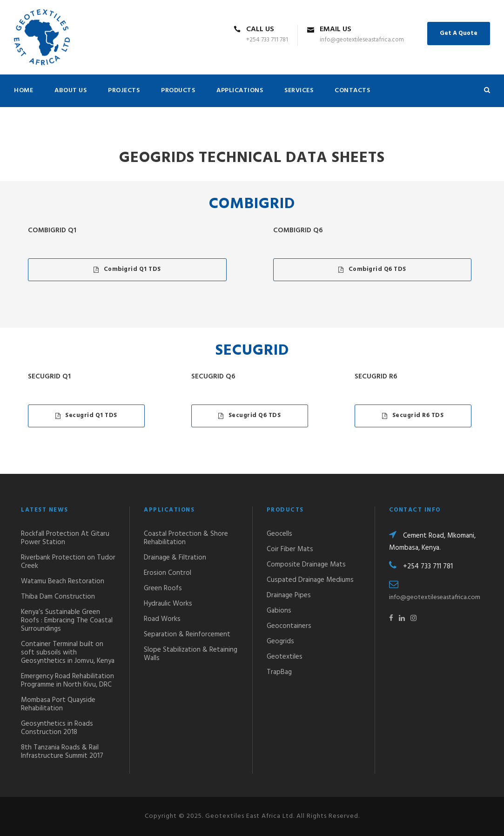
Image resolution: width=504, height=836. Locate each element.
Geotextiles (285, 657)
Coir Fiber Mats (290, 549)
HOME (24, 91)
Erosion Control (168, 573)
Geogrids (280, 641)
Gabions (279, 611)
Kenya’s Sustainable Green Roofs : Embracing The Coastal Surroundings (67, 620)
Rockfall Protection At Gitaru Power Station (65, 538)
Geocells (279, 534)
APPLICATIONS (240, 91)
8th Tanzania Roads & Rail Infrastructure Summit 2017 (62, 752)
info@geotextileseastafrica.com (435, 597)
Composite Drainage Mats (306, 565)
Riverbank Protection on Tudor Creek (68, 562)
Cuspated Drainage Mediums (310, 580)
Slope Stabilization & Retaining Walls (191, 654)
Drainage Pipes (289, 595)
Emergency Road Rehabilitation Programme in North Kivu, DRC (67, 681)
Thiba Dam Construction (58, 597)
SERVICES (299, 91)
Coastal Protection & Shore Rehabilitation (186, 538)
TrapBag (279, 672)
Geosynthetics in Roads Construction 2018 (57, 728)
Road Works (162, 619)
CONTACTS (352, 91)
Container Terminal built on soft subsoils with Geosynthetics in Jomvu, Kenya (68, 653)
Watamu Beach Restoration (63, 581)
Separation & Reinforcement (187, 634)
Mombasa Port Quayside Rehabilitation (58, 704)
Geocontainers (289, 626)
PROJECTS (124, 91)
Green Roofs (163, 588)
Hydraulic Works (168, 604)
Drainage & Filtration (175, 558)
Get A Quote (459, 33)
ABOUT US (71, 91)
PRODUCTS (178, 91)
